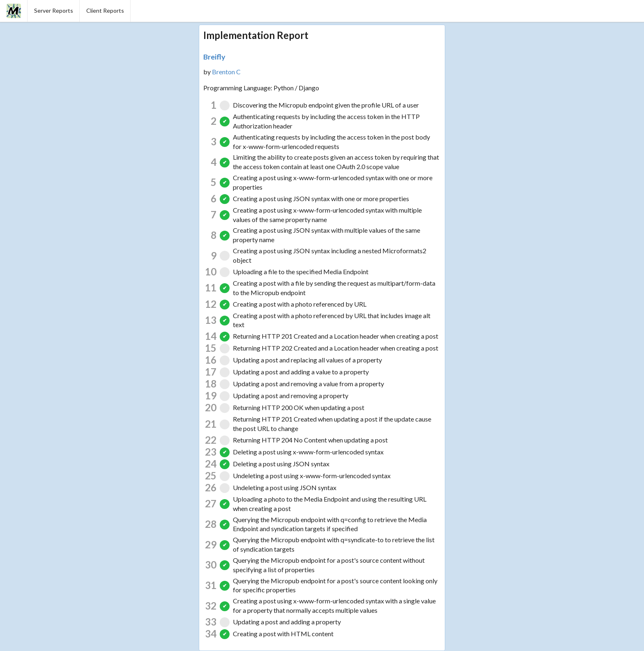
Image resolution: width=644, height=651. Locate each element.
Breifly (214, 57)
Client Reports (105, 10)
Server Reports (54, 10)
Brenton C (226, 72)
